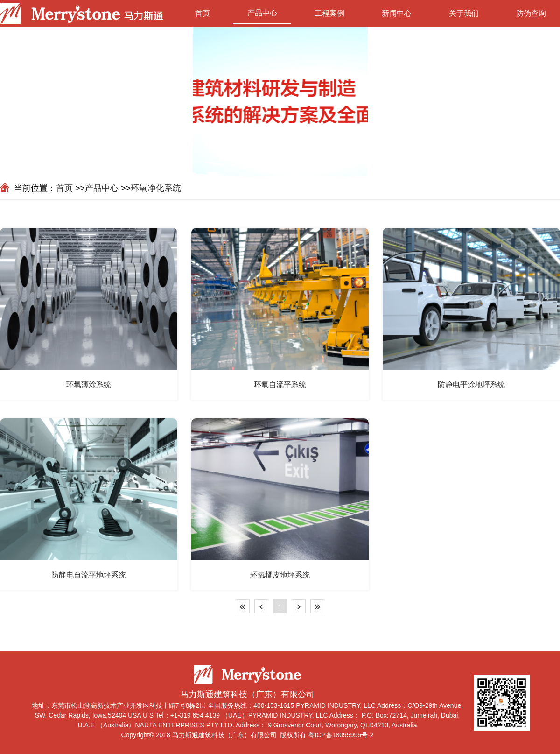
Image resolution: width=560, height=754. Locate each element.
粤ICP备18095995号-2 (341, 735)
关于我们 (464, 13)
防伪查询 (531, 13)
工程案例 (329, 13)
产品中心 (262, 13)
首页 (203, 13)
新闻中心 (397, 13)
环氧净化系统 (156, 188)
